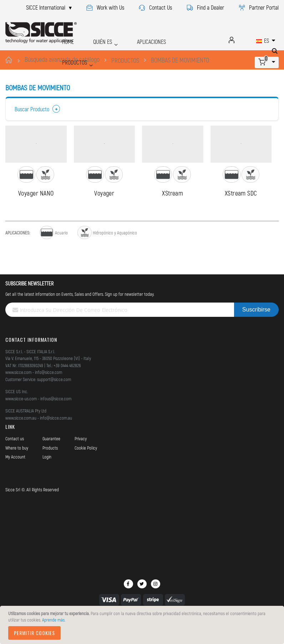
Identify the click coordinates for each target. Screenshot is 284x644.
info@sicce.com (49, 395)
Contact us (15, 461)
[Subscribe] (256, 333)
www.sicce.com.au (21, 440)
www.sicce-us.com (21, 421)
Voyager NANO (36, 215)
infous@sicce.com (56, 421)
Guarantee (51, 461)
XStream (173, 215)
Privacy (81, 461)
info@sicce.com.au (56, 440)
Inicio (10, 60)
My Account (15, 480)
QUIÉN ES (93, 40)
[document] (143, 625)
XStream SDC (241, 215)
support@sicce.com (54, 402)
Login (47, 480)
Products (50, 470)
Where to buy (17, 470)
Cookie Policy (86, 470)
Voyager (104, 215)
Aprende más (53, 620)
